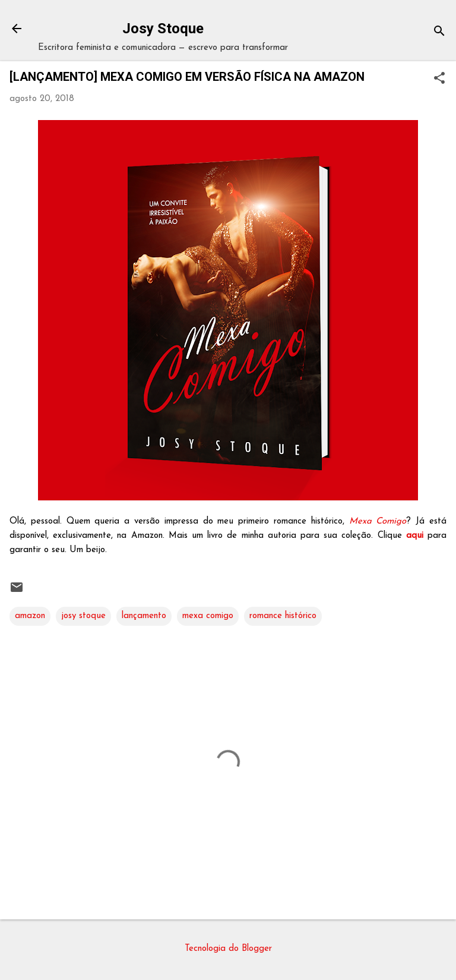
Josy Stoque (163, 29)
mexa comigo (208, 616)
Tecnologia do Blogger (228, 949)
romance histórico (283, 616)
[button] (439, 79)
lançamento (144, 616)
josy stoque (83, 616)
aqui (415, 536)
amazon (30, 616)
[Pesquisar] (439, 32)
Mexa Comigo (378, 521)
